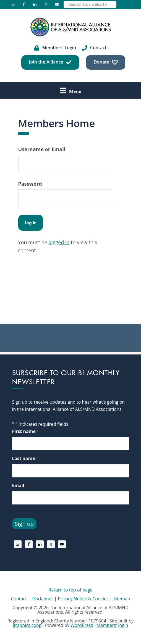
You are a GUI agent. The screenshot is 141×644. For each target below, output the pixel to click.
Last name (25, 458)
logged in (59, 242)
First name (25, 431)
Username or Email (42, 149)
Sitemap (122, 599)
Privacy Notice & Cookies (83, 599)
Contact (19, 599)
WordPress (82, 625)
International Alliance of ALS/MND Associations (70, 27)
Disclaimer (42, 599)
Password (30, 184)
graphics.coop (27, 625)
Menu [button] (75, 91)
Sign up (24, 524)
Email (20, 486)
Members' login (112, 625)
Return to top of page (70, 590)
